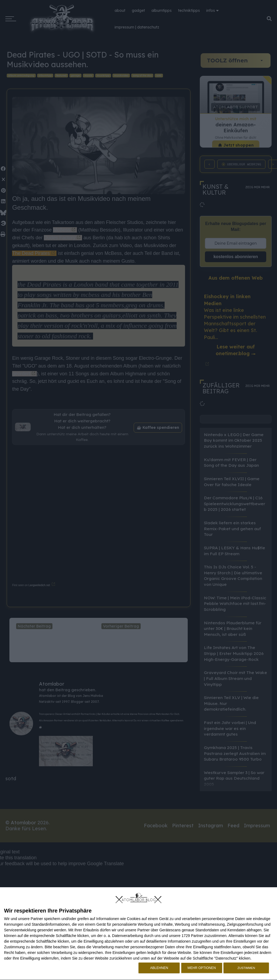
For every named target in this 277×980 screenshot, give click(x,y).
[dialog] (138, 934)
